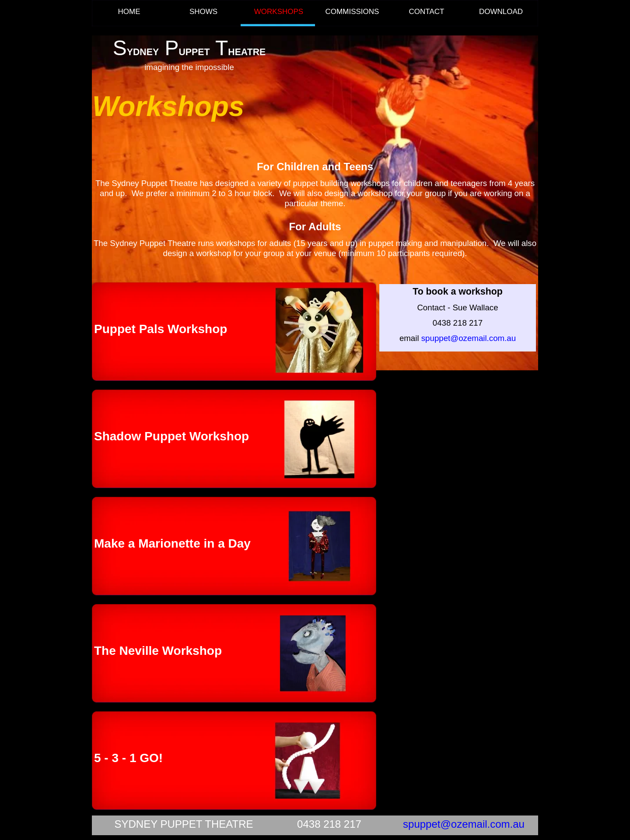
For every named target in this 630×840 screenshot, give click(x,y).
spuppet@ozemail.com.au (464, 824)
